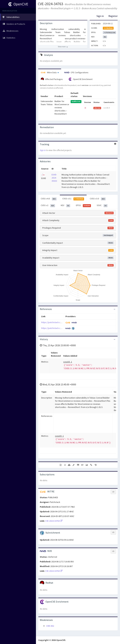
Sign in (100, 16)
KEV (66, 205)
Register (113, 16)
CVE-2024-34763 (50, 4)
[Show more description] (63, 47)
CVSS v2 (48, 205)
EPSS (83, 205)
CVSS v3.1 (73, 199)
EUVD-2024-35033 (54, 178)
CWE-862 (50, 626)
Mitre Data (50, 72)
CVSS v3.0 (98, 199)
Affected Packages (52, 79)
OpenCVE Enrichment (81, 79)
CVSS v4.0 (49, 199)
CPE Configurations (76, 72)
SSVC (102, 205)
